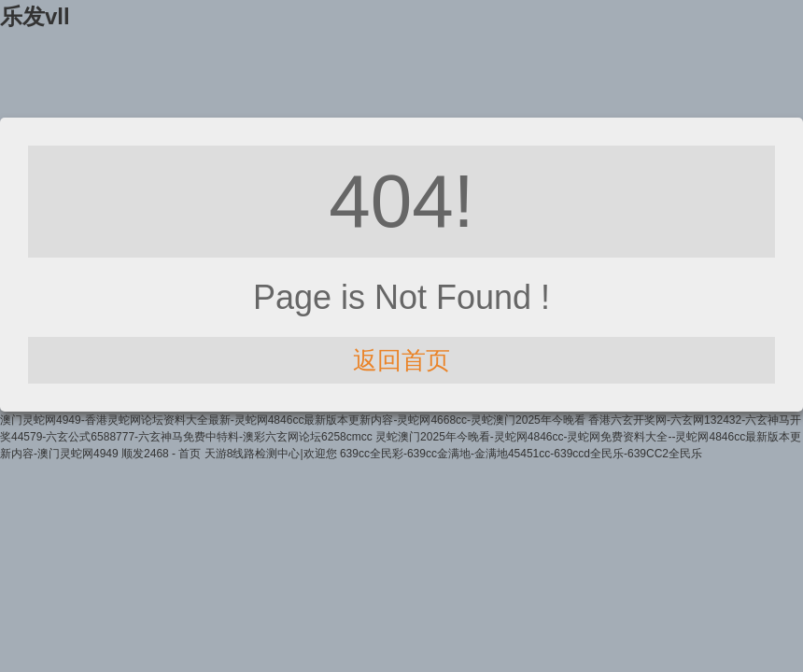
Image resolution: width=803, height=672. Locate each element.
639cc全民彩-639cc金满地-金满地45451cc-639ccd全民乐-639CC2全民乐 (521, 454)
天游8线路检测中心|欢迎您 (271, 454)
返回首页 (401, 360)
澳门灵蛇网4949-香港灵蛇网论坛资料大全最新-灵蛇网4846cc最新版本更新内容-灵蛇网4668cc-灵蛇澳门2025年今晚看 (293, 420)
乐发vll (35, 16)
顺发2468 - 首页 (161, 454)
